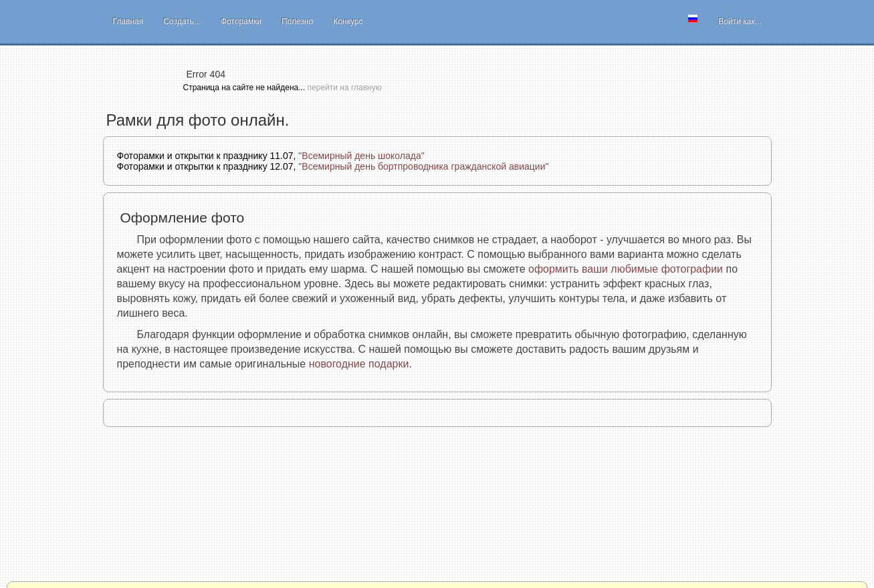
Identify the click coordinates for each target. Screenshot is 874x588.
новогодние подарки (359, 364)
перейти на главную (345, 88)
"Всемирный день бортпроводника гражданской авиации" (423, 166)
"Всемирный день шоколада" (361, 156)
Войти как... (740, 21)
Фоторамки (241, 21)
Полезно (297, 21)
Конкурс (348, 21)
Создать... (182, 21)
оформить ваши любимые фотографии (626, 269)
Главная (128, 21)
